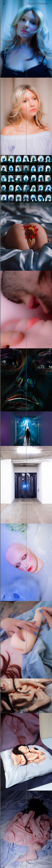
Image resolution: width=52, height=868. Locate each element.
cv (4, 7)
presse (7, 10)
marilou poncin (11, 4)
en (7, 13)
